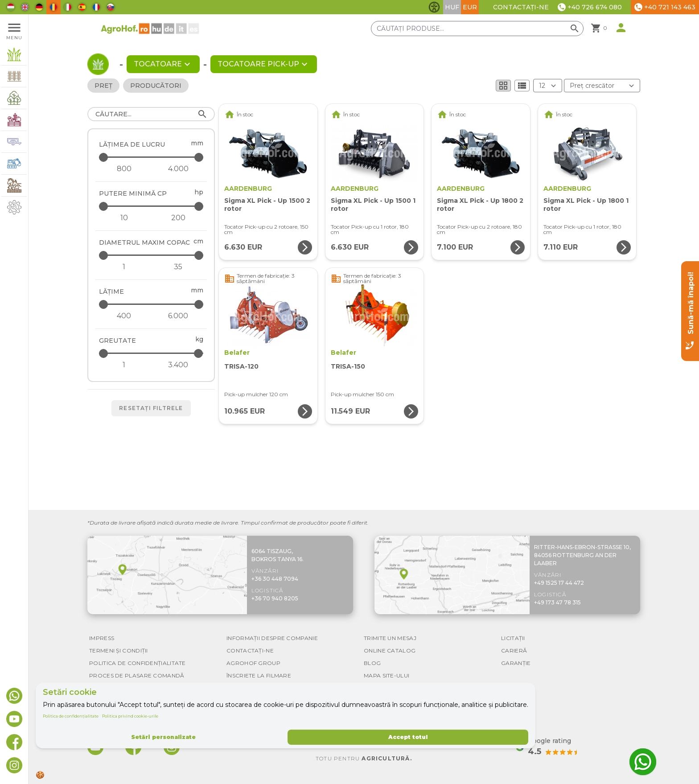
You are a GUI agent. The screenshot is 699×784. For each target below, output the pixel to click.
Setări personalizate (163, 737)
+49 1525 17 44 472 (559, 583)
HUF (452, 7)
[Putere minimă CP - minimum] (124, 218)
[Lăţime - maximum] (152, 304)
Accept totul (408, 737)
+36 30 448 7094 (275, 579)
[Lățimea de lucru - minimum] (124, 169)
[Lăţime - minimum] (124, 316)
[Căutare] (151, 114)
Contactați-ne (521, 7)
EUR (470, 7)
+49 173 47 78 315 (557, 602)
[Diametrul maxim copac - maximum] (152, 255)
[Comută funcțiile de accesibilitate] (434, 7)
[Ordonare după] (602, 86)
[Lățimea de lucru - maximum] (152, 157)
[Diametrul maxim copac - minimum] (124, 267)
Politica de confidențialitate (71, 716)
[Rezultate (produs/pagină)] (548, 86)
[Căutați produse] (477, 29)
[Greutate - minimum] (124, 365)
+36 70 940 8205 (275, 598)
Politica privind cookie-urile (130, 716)
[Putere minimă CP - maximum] (152, 206)
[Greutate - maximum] (152, 353)
